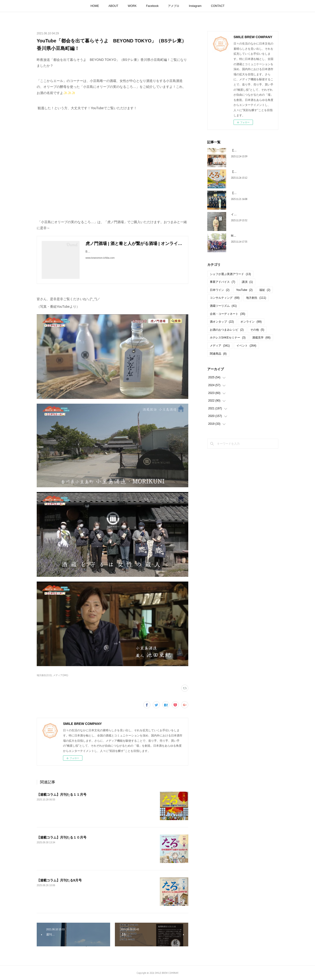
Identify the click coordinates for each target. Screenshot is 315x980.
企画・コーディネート (227, 314)
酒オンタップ (222, 322)
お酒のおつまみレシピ (227, 330)
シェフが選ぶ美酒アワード (230, 274)
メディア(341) (61, 675)
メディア (220, 346)
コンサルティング (225, 298)
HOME (95, 6)
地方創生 (256, 298)
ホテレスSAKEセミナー (228, 338)
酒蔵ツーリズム (223, 306)
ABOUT (113, 6)
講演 (247, 282)
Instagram (195, 6)
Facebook (152, 6)
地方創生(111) (44, 675)
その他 (257, 330)
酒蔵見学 (261, 338)
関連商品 (218, 354)
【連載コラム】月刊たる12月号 (251, 172)
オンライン (251, 322)
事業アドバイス (223, 282)
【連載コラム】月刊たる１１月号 (62, 795)
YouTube (244, 290)
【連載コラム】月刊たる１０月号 (62, 837)
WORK (132, 6)
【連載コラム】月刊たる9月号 (59, 880)
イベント (246, 346)
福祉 (265, 290)
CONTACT (218, 6)
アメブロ (174, 6)
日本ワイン (220, 290)
